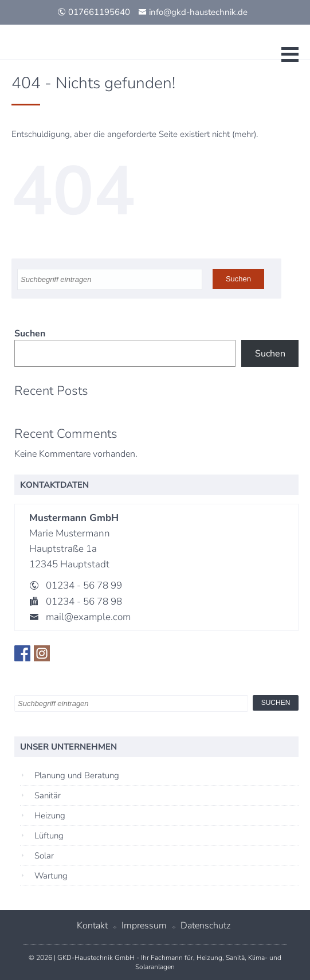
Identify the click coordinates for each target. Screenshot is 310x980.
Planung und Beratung (77, 775)
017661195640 (94, 12)
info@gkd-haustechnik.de (193, 12)
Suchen (30, 334)
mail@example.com (88, 617)
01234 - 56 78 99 (84, 585)
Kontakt (92, 926)
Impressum (144, 926)
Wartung (51, 876)
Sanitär (48, 795)
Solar (44, 856)
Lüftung (49, 836)
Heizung (50, 816)
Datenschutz (205, 926)
